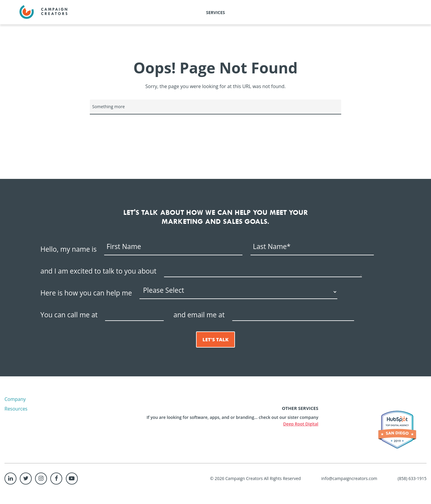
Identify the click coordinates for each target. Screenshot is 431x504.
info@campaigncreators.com (349, 478)
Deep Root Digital (301, 424)
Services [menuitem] (216, 12)
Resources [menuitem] (16, 409)
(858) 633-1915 (412, 478)
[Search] (215, 107)
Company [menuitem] (15, 399)
